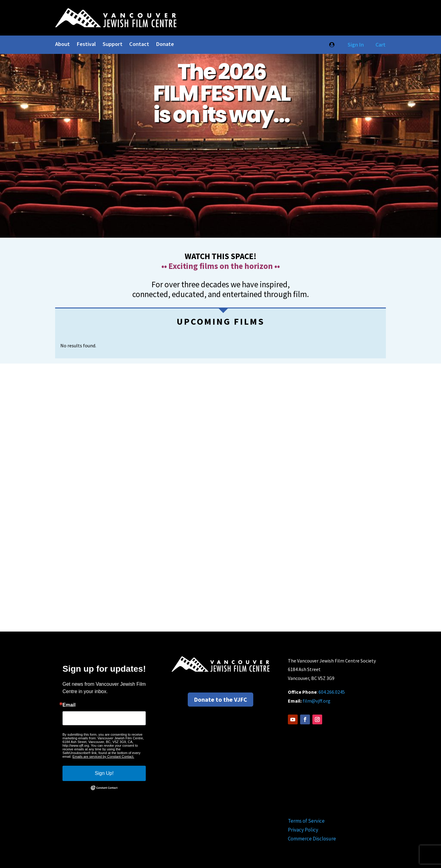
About (62, 45)
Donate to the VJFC (221, 699)
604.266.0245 (332, 692)
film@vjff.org (317, 701)
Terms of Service (306, 821)
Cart (381, 45)
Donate (165, 45)
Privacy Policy (303, 830)
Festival (86, 45)
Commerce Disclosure (312, 839)
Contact (139, 45)
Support (113, 45)
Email (69, 705)
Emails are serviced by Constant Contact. (103, 757)
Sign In (354, 45)
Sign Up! (104, 773)
